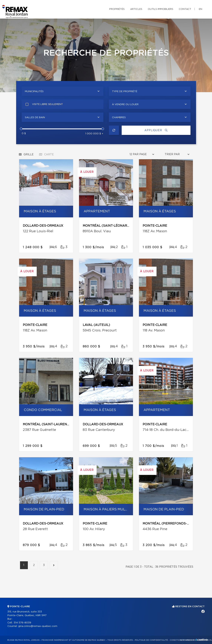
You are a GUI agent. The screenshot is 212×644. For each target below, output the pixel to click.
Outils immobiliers (161, 9)
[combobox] (63, 91)
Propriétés (117, 9)
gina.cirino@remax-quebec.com (38, 626)
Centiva (202, 640)
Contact (185, 9)
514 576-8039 (22, 623)
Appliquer (156, 130)
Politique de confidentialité (151, 640)
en (201, 9)
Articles (136, 9)
